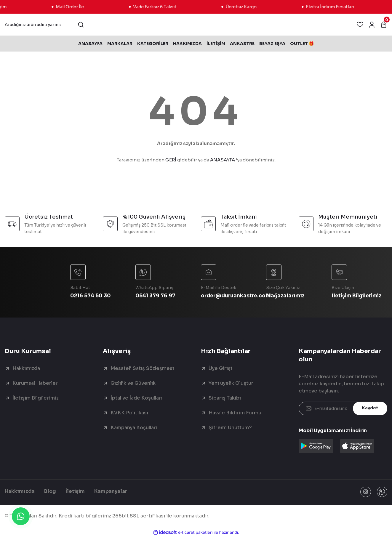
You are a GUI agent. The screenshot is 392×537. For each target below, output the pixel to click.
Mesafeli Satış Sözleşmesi (142, 368)
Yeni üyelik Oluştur (231, 383)
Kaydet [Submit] (370, 408)
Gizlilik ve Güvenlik (133, 383)
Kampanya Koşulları (134, 428)
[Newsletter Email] (343, 408)
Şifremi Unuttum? (230, 428)
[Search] (44, 25)
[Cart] (384, 25)
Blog (50, 492)
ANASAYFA (223, 160)
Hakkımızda (26, 368)
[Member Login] (372, 25)
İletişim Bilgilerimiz (36, 398)
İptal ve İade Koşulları (136, 398)
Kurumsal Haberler (35, 383)
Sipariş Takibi (225, 398)
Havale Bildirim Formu (235, 413)
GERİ (171, 160)
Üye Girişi (220, 368)
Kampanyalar (111, 492)
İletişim (75, 492)
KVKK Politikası (129, 413)
